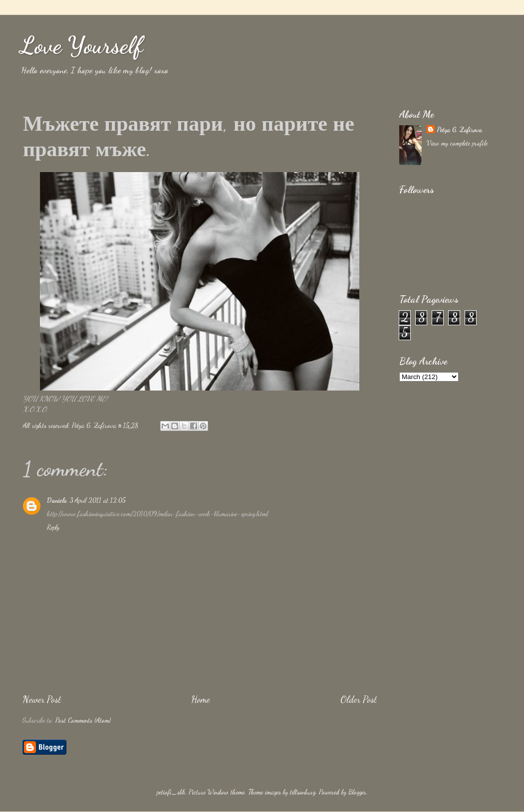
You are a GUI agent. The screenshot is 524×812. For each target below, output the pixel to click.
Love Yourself (81, 45)
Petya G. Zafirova (459, 130)
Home (201, 699)
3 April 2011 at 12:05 (98, 500)
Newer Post (42, 699)
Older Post (359, 699)
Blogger (357, 792)
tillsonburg (303, 792)
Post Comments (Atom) (83, 720)
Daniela (57, 500)
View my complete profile (457, 143)
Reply (53, 527)
